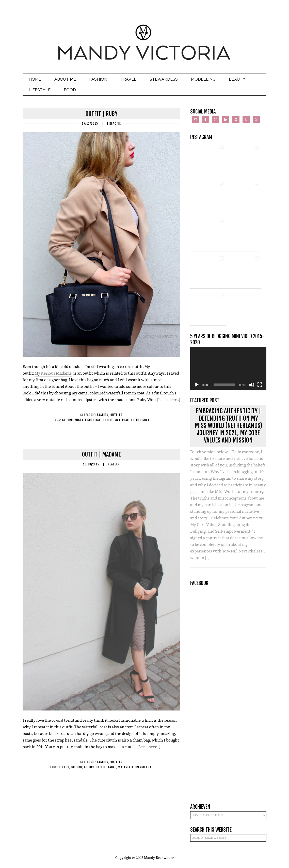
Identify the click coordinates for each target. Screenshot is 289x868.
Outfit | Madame (101, 454)
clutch (64, 767)
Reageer (114, 464)
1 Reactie (114, 124)
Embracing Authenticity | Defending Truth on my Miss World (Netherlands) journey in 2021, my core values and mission (228, 426)
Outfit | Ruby (101, 114)
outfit (108, 420)
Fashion (103, 415)
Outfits (116, 415)
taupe (112, 767)
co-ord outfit (95, 767)
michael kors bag (88, 420)
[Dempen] (252, 385)
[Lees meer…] (169, 400)
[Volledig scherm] (260, 385)
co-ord (68, 420)
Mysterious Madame (53, 373)
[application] (228, 368)
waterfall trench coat (132, 420)
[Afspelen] (197, 385)
